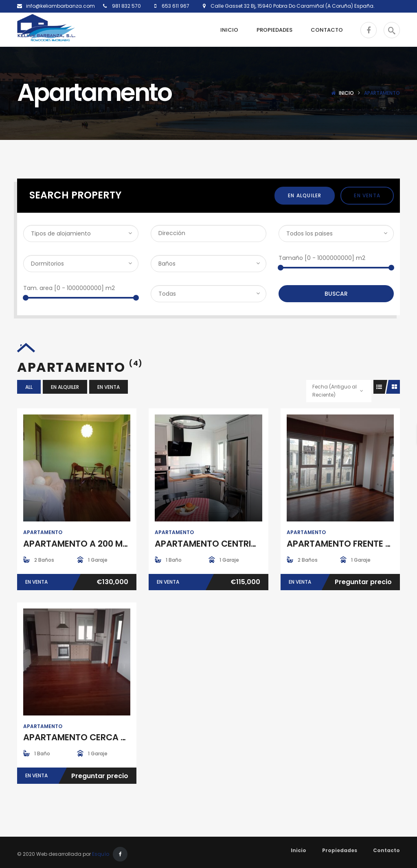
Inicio (346, 93)
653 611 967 (175, 6)
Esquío (101, 854)
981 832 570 (126, 6)
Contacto (386, 850)
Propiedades (340, 850)
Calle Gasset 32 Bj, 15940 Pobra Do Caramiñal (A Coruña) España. (290, 6)
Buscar (336, 294)
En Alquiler (305, 195)
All (29, 387)
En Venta (367, 195)
